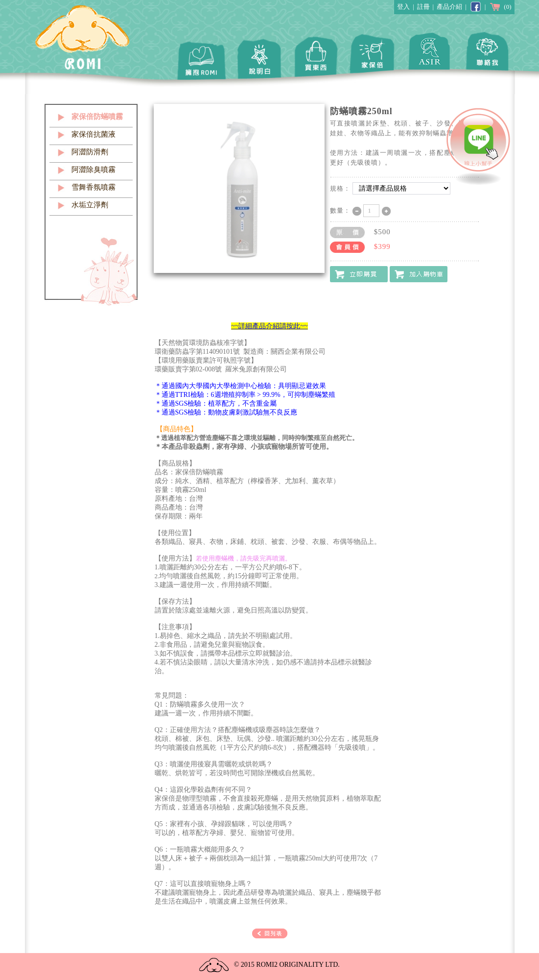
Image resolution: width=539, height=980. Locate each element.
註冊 (423, 7)
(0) (500, 7)
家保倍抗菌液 (94, 134)
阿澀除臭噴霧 (94, 170)
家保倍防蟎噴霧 (97, 117)
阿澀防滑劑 (90, 152)
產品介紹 (449, 7)
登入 (403, 7)
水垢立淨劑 (90, 205)
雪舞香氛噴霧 (94, 187)
